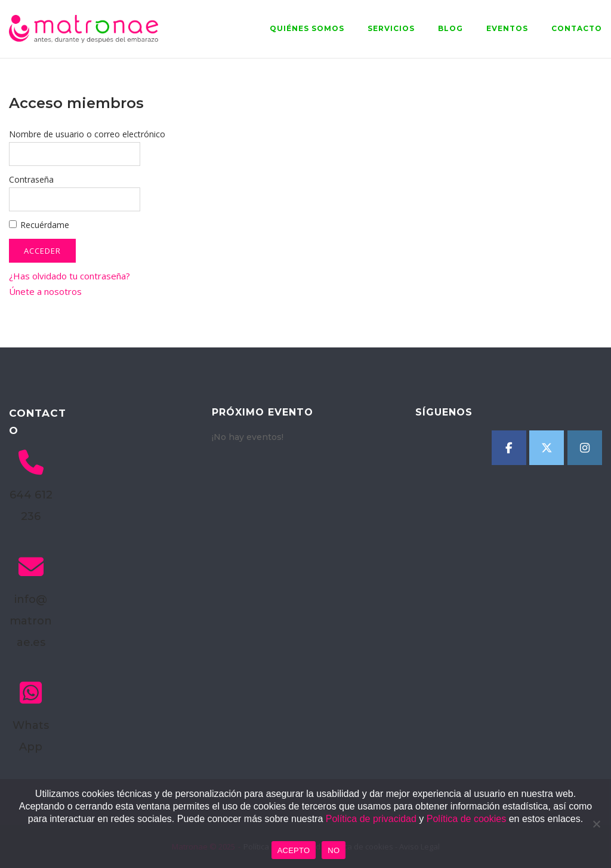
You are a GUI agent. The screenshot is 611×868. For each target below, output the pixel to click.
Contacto (577, 28)
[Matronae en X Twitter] (547, 448)
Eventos (507, 28)
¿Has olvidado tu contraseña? (70, 276)
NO (334, 850)
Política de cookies (466, 819)
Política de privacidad (371, 819)
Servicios (391, 28)
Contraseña (31, 179)
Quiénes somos (307, 28)
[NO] (596, 824)
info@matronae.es (31, 621)
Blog (450, 28)
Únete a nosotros (45, 291)
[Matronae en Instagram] (585, 448)
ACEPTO (294, 850)
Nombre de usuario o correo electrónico (87, 134)
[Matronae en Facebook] (509, 448)
